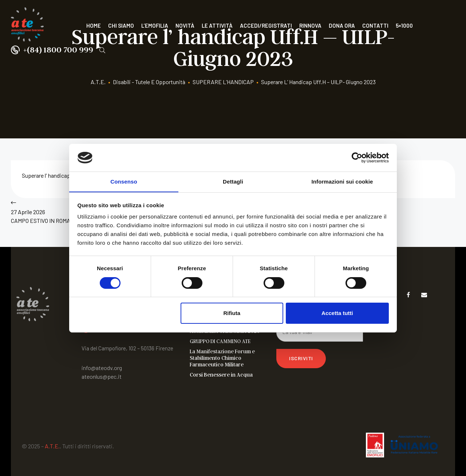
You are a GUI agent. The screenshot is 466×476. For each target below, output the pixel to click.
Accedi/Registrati (266, 25)
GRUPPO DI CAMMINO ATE (220, 341)
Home (94, 25)
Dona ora (342, 25)
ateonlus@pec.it (102, 376)
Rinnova (310, 25)
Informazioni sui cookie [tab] (342, 182)
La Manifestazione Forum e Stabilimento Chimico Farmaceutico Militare (222, 358)
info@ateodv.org (102, 368)
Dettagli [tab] (233, 182)
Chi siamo (121, 25)
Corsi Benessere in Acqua (221, 374)
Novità (185, 25)
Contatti (375, 25)
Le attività (217, 25)
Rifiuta (232, 313)
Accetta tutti (337, 313)
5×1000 (404, 25)
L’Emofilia (155, 25)
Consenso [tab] (124, 182)
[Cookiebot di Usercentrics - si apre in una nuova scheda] (357, 157)
